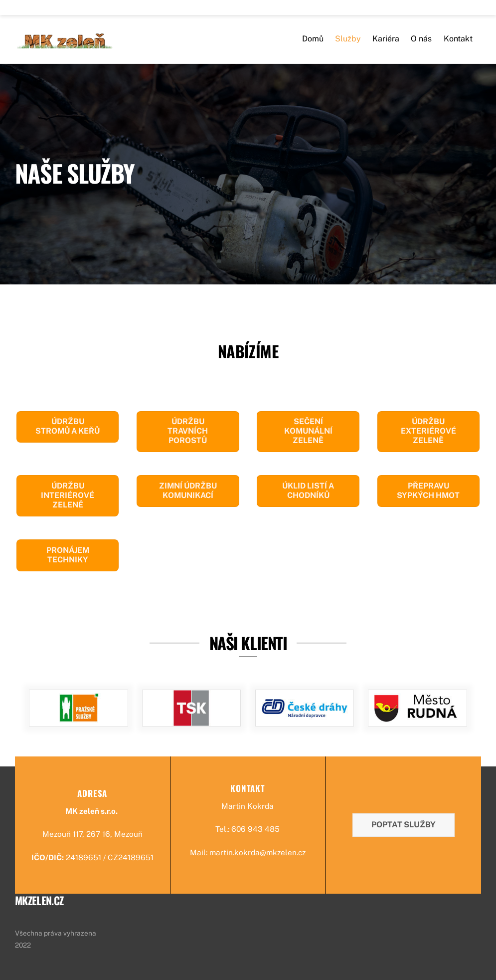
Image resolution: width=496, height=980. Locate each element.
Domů (313, 42)
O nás (421, 42)
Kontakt (458, 42)
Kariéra (386, 42)
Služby (348, 42)
